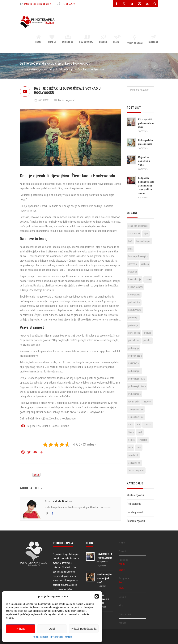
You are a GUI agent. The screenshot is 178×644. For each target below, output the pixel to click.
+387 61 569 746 (68, 4)
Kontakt (68, 637)
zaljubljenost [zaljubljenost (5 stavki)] (134, 463)
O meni (52, 39)
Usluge (103, 39)
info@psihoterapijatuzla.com (38, 4)
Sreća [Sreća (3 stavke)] (131, 432)
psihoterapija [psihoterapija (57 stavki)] (134, 371)
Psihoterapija (134, 504)
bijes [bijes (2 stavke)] (146, 234)
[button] (97, 596)
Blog (117, 39)
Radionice (67, 39)
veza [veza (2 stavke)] (131, 448)
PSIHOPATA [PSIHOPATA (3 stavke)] (133, 363)
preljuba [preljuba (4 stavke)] (147, 333)
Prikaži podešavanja (84, 629)
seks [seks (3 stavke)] (131, 425)
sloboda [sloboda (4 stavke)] (148, 425)
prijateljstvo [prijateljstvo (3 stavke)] (134, 341)
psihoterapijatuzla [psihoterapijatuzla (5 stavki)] (137, 379)
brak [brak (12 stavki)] (130, 249)
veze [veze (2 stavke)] (139, 448)
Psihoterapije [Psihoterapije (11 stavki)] (134, 394)
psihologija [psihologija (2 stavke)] (134, 348)
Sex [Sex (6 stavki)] (138, 425)
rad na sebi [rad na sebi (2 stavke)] (134, 402)
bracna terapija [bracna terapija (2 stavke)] (143, 241)
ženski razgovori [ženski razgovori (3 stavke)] (136, 470)
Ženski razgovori (136, 521)
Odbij (52, 629)
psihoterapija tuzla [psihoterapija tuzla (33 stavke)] (137, 386)
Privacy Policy (56, 637)
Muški (122, 588)
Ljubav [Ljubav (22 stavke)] (148, 279)
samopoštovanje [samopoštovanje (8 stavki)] (136, 417)
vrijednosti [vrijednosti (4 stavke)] (133, 455)
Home (39, 39)
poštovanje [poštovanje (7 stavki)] (133, 325)
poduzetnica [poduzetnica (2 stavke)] (134, 302)
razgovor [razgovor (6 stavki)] (147, 402)
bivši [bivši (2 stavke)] (130, 241)
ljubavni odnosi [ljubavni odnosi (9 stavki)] (136, 287)
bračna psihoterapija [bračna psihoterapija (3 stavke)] (138, 256)
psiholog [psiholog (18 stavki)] (147, 341)
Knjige (122, 564)
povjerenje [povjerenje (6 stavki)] (133, 318)
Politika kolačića (40, 637)
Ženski (122, 582)
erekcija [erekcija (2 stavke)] (145, 264)
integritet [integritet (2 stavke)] (133, 272)
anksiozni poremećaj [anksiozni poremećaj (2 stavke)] (138, 226)
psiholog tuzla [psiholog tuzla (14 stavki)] (135, 356)
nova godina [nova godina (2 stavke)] (134, 295)
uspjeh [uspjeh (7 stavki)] (131, 440)
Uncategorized (135, 512)
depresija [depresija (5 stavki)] (133, 264)
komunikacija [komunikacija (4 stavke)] (135, 279)
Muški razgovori (37, 69)
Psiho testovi (135, 40)
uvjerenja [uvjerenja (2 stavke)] (143, 440)
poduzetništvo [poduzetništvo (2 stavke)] (135, 310)
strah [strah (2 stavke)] (140, 432)
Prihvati (20, 629)
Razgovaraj (86, 39)
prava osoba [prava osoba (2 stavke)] (134, 333)
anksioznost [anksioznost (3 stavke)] (134, 234)
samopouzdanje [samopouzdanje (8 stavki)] (136, 409)
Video (122, 570)
